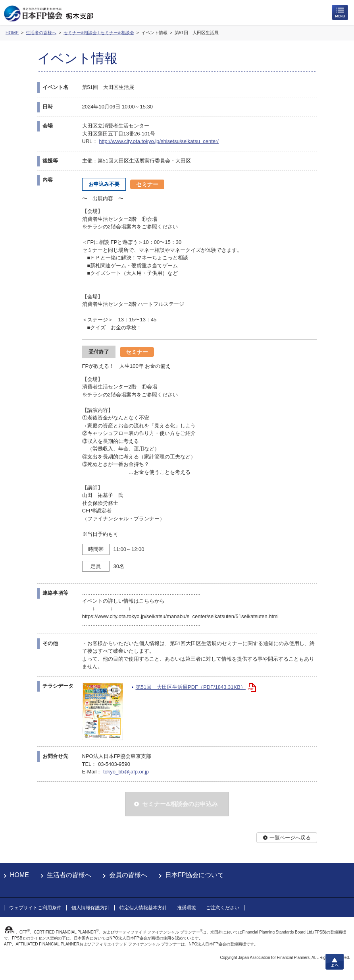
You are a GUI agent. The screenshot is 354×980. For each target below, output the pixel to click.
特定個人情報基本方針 (143, 908)
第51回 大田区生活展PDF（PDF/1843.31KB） (191, 687)
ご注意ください (223, 908)
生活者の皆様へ (69, 875)
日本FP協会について (194, 875)
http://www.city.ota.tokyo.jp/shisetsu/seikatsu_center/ (159, 141)
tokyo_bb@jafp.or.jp (126, 772)
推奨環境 (187, 908)
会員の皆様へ (128, 875)
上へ (335, 962)
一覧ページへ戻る (290, 838)
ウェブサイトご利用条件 (35, 908)
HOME (19, 875)
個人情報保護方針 (90, 908)
